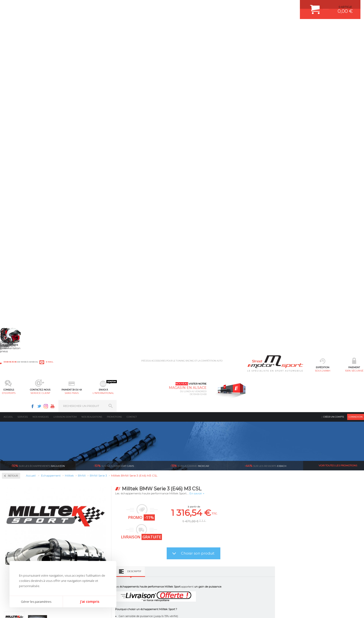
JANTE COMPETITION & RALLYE (149, 571)
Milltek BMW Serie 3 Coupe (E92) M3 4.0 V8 (179, 424)
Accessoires (17, 121)
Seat (12, 283)
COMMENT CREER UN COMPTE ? (207, 530)
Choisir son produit (272, 176)
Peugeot (14, 266)
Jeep (12, 221)
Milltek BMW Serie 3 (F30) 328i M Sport (252, 424)
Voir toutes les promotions (338, 88)
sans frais (197, 27)
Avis (234, 279)
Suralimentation (80, 530)
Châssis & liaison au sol (84, 548)
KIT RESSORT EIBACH (143, 560)
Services (23, 39)
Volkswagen (17, 306)
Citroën (13, 198)
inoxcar (190, 88)
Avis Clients (341, 595)
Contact (132, 39)
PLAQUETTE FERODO (142, 530)
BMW (12, 192)
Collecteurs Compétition (29, 137)
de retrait (215, 479)
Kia (11, 226)
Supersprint (17, 335)
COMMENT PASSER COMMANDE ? (208, 536)
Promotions (114, 39)
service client (167, 27)
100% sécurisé (105, 27)
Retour (87, 98)
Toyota (13, 300)
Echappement (77, 536)
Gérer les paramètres (36, 602)
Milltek (13, 167)
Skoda (13, 289)
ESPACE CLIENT (196, 524)
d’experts (154, 479)
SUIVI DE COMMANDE (200, 548)
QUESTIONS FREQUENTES (203, 565)
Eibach (265, 88)
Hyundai (14, 215)
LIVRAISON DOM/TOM (200, 560)
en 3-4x (93, 479)
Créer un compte (334, 39)
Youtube (300, 6)
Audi (12, 186)
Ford (12, 203)
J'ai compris (90, 601)
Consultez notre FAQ (278, 565)
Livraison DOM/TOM (65, 39)
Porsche (14, 272)
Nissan (13, 261)
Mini (12, 249)
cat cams (114, 88)
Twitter (287, 6)
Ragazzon (38, 88)
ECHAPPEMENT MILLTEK (145, 542)
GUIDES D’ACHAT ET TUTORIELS (207, 571)
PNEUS (133, 554)
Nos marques (41, 39)
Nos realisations (92, 39)
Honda (13, 209)
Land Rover (16, 238)
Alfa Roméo (16, 181)
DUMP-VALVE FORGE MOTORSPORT (152, 565)
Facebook (280, 6)
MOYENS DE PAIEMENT (201, 542)
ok (356, 526)
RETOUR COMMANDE (200, 554)
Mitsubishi (15, 255)
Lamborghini (17, 232)
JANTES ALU (137, 548)
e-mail (105, 6)
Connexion (356, 39)
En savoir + (271, 116)
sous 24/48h (74, 27)
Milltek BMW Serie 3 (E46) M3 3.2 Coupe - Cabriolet (324, 426)
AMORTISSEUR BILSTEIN (145, 524)
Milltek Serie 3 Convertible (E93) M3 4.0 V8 (107, 424)
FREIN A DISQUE (139, 577)
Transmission (77, 542)
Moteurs (73, 524)
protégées (276, 479)
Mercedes (15, 243)
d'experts (136, 27)
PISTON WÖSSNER (141, 536)
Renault (14, 278)
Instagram (293, 6)
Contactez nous (268, 553)
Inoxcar (14, 152)
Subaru (13, 295)
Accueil (8, 39)
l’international (228, 27)
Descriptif (209, 194)
